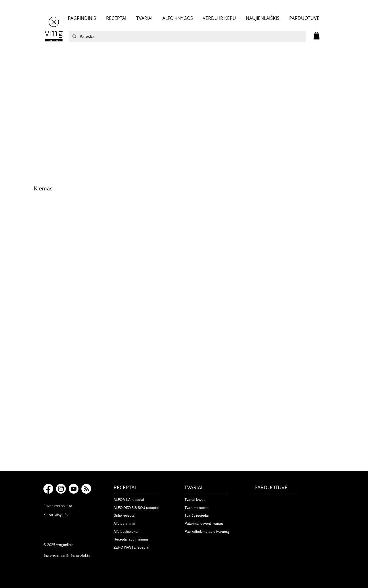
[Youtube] (74, 489)
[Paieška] (187, 36)
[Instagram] (61, 489)
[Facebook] (48, 489)
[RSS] (86, 489)
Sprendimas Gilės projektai (67, 555)
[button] (317, 36)
